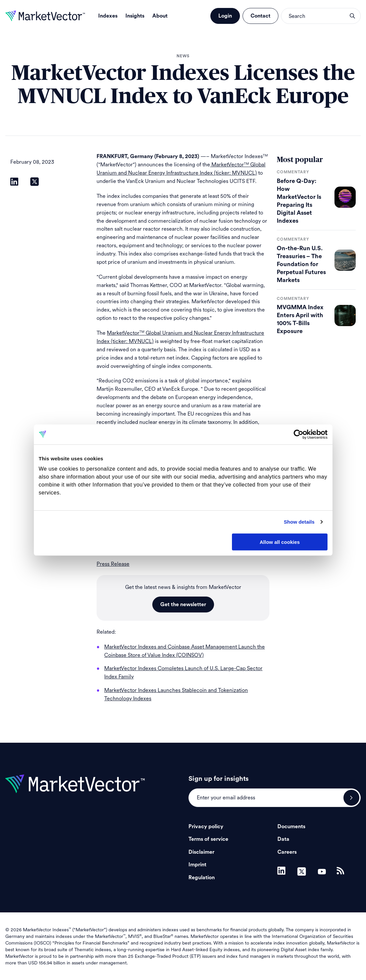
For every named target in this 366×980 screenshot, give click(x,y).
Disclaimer (201, 852)
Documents (291, 827)
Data (283, 839)
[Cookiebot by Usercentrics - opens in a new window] (298, 434)
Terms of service (208, 839)
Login (225, 16)
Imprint (197, 865)
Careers (287, 852)
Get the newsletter (183, 605)
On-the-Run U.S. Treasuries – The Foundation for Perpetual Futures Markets (301, 264)
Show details (299, 522)
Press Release (113, 564)
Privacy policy (206, 827)
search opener (352, 16)
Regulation (202, 878)
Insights (135, 16)
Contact (260, 16)
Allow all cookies (280, 542)
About (160, 16)
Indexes (108, 16)
